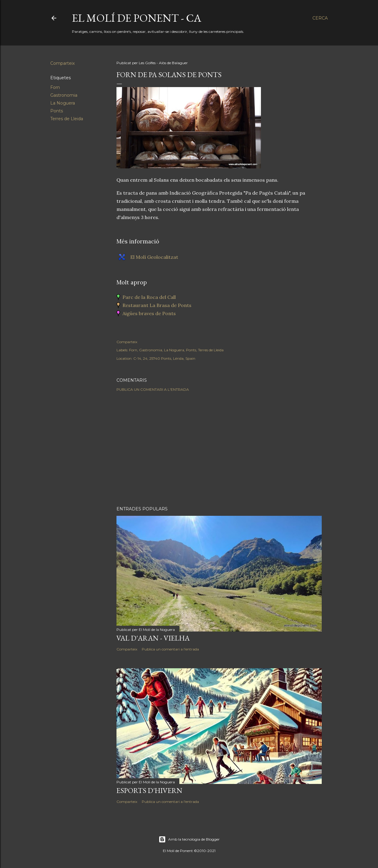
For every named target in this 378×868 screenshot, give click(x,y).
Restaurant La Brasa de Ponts (157, 305)
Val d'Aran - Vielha (153, 638)
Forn (55, 87)
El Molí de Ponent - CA (137, 18)
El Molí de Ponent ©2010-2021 (189, 851)
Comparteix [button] (62, 63)
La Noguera (63, 103)
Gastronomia (64, 95)
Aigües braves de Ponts (149, 313)
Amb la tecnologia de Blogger (189, 839)
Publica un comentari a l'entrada (153, 389)
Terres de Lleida (67, 119)
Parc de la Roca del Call (149, 297)
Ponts (57, 111)
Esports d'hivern (149, 790)
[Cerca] (320, 18)
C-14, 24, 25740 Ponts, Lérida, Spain (164, 358)
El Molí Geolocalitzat (154, 257)
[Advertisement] (219, 449)
